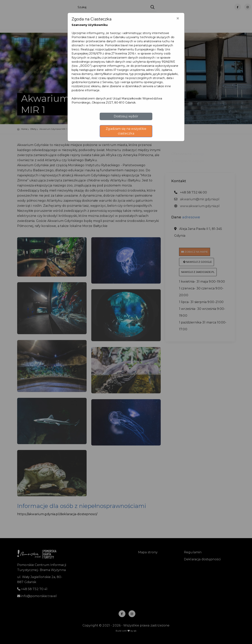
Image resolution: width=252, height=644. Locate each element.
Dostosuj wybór (126, 116)
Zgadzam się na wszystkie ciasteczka (126, 131)
